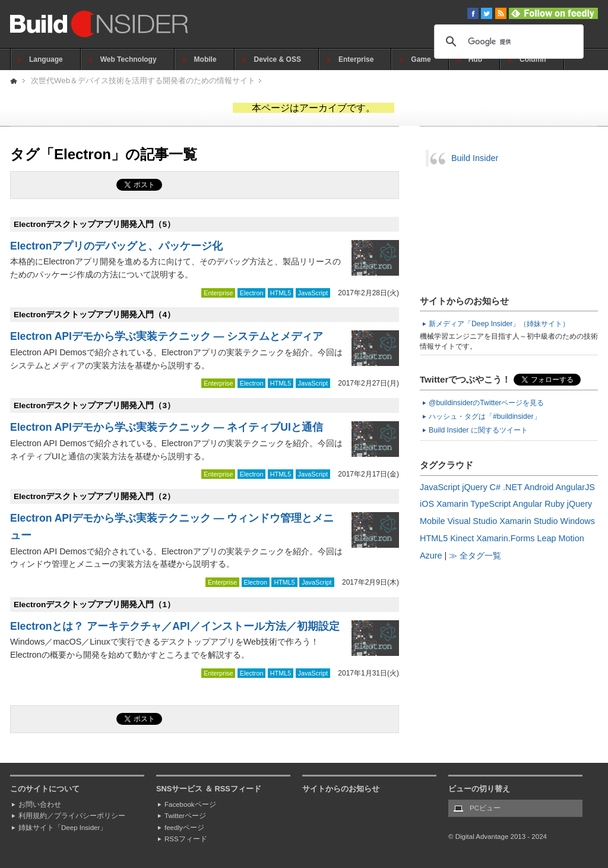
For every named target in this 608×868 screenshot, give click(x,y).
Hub (475, 59)
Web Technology (129, 59)
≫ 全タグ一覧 (475, 555)
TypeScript (490, 504)
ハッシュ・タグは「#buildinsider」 (485, 416)
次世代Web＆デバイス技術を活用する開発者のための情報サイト (143, 81)
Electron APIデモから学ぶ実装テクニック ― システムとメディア (167, 336)
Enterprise (356, 59)
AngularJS (575, 487)
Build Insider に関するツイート (478, 430)
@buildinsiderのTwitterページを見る (486, 403)
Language (46, 59)
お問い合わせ (40, 804)
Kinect (462, 538)
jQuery (474, 487)
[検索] (507, 42)
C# (495, 487)
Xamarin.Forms (505, 538)
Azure (431, 555)
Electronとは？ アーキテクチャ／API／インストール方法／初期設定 (175, 626)
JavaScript (313, 293)
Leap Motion (561, 538)
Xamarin (452, 504)
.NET (513, 487)
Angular (528, 504)
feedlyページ (184, 828)
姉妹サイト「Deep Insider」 (63, 828)
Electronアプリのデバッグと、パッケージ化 (116, 246)
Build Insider (475, 158)
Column (533, 59)
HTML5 (281, 293)
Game (421, 59)
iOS (427, 504)
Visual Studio (472, 521)
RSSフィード (186, 839)
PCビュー (485, 808)
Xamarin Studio (528, 521)
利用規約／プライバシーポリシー (72, 816)
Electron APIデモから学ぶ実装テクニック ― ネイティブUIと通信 (167, 427)
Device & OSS (278, 59)
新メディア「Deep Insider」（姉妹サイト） (499, 324)
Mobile (205, 59)
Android (539, 487)
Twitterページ (185, 816)
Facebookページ (190, 804)
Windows (578, 521)
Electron (252, 293)
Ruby (555, 504)
